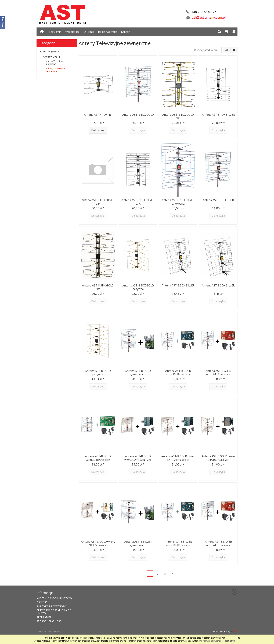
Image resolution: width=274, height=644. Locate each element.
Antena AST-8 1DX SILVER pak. (138, 202)
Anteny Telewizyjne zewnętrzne (55, 70)
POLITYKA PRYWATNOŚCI (51, 606)
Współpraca (72, 32)
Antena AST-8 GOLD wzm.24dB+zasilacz (218, 372)
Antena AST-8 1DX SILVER (218, 115)
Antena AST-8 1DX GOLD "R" (178, 116)
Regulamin (55, 32)
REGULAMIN (44, 617)
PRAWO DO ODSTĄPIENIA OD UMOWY (54, 611)
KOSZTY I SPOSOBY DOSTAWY (54, 598)
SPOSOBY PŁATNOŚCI (49, 621)
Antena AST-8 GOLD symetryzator (138, 372)
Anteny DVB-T (52, 57)
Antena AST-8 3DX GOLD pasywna (138, 287)
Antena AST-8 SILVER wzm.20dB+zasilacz (178, 543)
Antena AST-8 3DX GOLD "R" (98, 287)
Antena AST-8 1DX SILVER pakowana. (178, 202)
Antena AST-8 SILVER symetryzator (138, 543)
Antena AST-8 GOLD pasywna (98, 372)
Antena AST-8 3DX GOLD (218, 200)
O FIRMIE (42, 602)
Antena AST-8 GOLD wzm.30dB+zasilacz (98, 458)
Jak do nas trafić (107, 32)
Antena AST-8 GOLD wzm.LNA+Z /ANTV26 (138, 458)
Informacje (45, 593)
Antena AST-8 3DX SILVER (178, 285)
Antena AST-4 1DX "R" (98, 115)
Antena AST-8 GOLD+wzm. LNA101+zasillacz (178, 458)
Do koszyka (98, 130)
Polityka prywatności (213, 641)
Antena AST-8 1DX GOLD (138, 115)
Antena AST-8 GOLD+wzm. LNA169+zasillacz (218, 458)
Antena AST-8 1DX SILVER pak (98, 202)
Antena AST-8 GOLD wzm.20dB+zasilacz (178, 372)
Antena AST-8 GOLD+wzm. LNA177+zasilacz (98, 543)
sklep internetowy (225, 631)
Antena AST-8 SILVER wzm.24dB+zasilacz (218, 543)
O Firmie (89, 32)
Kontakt (126, 32)
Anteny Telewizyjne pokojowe (55, 63)
